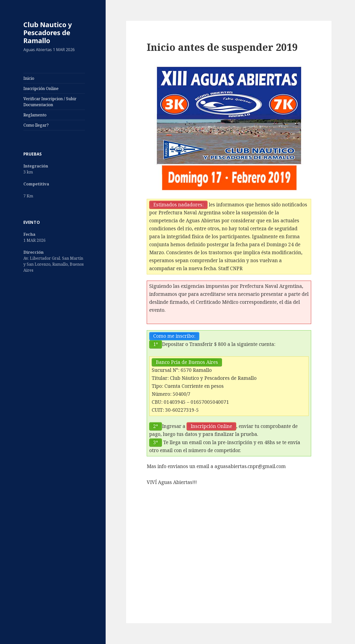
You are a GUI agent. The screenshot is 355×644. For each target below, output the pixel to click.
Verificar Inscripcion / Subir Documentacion (50, 102)
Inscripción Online (41, 88)
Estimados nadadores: (178, 205)
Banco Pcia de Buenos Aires (187, 362)
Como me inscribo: (174, 336)
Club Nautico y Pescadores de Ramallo (48, 33)
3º (156, 442)
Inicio (29, 78)
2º (156, 426)
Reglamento (35, 115)
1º (156, 344)
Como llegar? (36, 125)
